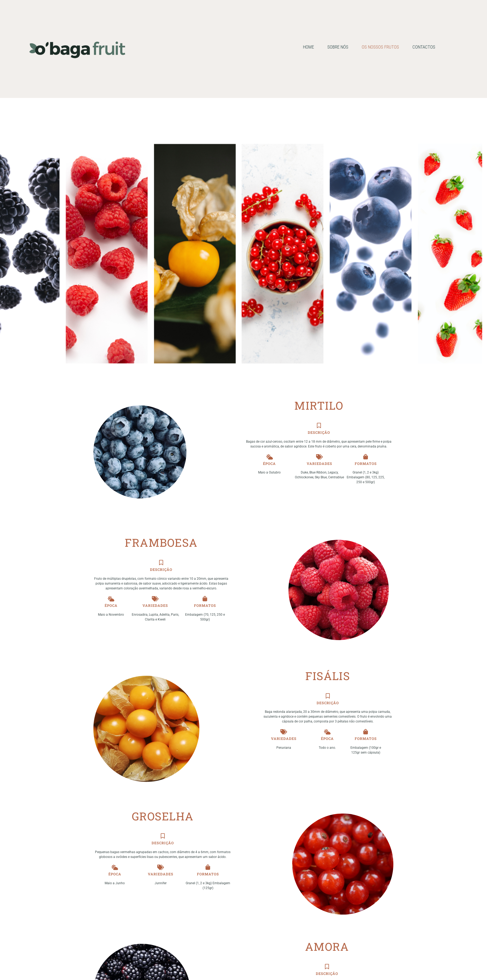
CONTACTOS (424, 47)
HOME (308, 47)
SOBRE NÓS (338, 47)
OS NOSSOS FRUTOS (380, 47)
